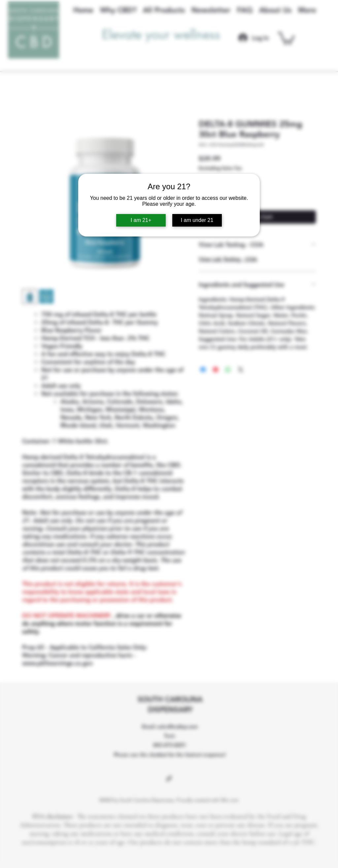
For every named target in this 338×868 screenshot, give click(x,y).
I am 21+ (141, 220)
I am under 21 (197, 220)
